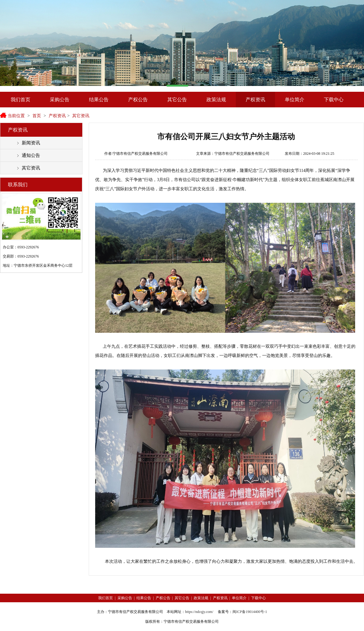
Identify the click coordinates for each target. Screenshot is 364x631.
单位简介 (295, 100)
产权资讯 (255, 100)
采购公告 (60, 100)
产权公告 (138, 100)
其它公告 (177, 100)
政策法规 (216, 100)
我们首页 (20, 100)
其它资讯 (81, 116)
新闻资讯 (31, 143)
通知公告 (31, 155)
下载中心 (334, 100)
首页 (37, 116)
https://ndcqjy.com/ (199, 612)
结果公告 (99, 100)
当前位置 (16, 116)
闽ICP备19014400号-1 (250, 612)
